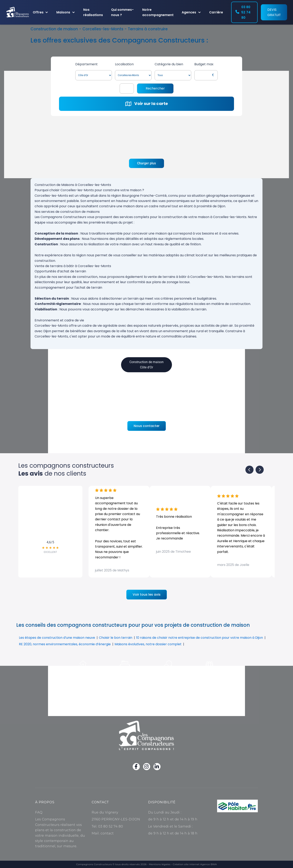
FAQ (39, 812)
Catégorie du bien (169, 64)
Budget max (204, 64)
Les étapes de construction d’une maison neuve (57, 638)
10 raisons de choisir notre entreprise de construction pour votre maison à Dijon (200, 638)
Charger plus (146, 163)
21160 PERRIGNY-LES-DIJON (116, 819)
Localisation (124, 64)
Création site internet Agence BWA (195, 864)
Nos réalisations (93, 12)
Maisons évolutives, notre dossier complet (148, 644)
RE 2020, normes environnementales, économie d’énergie (65, 644)
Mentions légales (160, 864)
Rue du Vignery (105, 812)
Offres (38, 12)
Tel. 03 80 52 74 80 (107, 826)
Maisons (63, 12)
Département (86, 64)
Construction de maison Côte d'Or (146, 365)
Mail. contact (103, 833)
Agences (189, 12)
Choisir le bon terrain (116, 638)
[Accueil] (18, 12)
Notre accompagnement (158, 12)
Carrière (216, 12)
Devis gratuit (274, 12)
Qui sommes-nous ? (122, 12)
